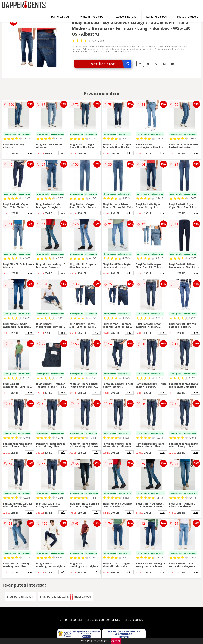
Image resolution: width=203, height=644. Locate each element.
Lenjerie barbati (157, 17)
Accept (116, 641)
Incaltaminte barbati (92, 17)
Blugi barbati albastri (21, 597)
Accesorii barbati (126, 17)
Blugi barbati (83, 597)
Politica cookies (133, 620)
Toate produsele (187, 17)
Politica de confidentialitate (103, 620)
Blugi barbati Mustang (54, 597)
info (30, 153)
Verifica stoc (111, 64)
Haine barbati (60, 17)
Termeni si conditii (70, 620)
